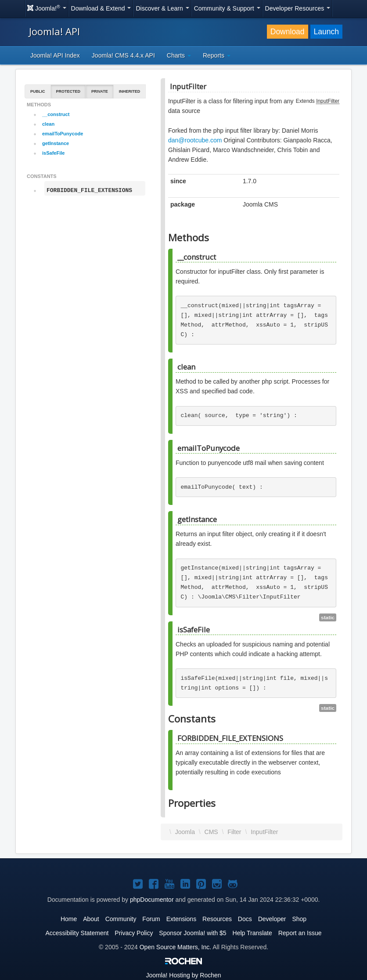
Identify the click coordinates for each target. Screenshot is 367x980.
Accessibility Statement (77, 933)
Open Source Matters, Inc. (175, 947)
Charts (179, 55)
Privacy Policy (134, 933)
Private (100, 91)
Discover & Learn (162, 8)
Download (288, 32)
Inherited (130, 91)
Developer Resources (298, 8)
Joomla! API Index (55, 55)
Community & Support (227, 8)
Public (38, 91)
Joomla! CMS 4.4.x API (123, 55)
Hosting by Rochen (183, 975)
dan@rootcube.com (195, 140)
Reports (217, 55)
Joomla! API (54, 31)
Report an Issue (300, 933)
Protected (68, 91)
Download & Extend (101, 8)
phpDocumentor (152, 900)
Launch (326, 32)
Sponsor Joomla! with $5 (192, 933)
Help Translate (252, 933)
